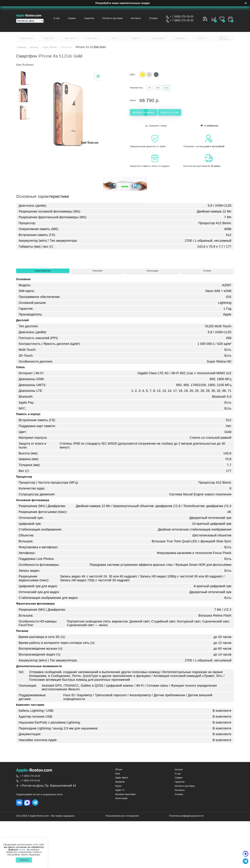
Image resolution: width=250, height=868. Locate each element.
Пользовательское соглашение (122, 863)
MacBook (120, 828)
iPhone (119, 816)
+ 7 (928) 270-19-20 (182, 17)
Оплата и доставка (117, 18)
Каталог (38, 49)
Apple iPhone (56, 49)
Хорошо (24, 859)
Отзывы (155, 18)
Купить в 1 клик (186, 116)
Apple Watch (122, 824)
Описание (98, 315)
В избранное (210, 129)
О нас (66, 18)
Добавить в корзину (149, 116)
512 (173, 91)
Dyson (118, 832)
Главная (22, 49)
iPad (118, 820)
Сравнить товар (156, 129)
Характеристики (43, 315)
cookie (22, 848)
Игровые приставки (125, 840)
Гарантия (95, 18)
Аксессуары (152, 315)
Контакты (139, 18)
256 (161, 91)
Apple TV (120, 836)
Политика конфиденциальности (186, 863)
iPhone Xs (75, 49)
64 (151, 91)
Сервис (80, 18)
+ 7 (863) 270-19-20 (182, 20)
